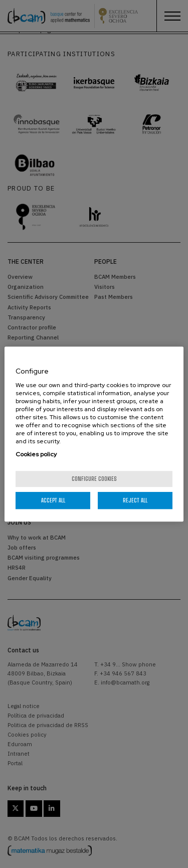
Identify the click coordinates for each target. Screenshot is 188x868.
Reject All (135, 500)
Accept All (53, 500)
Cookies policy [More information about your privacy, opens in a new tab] (36, 454)
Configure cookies (94, 479)
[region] (94, 434)
